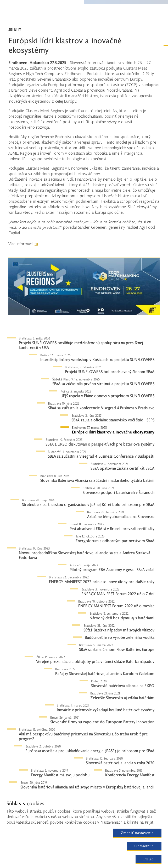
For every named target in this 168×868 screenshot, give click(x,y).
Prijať (149, 859)
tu (36, 244)
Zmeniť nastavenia (137, 833)
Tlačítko (16, 254)
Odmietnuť (144, 846)
